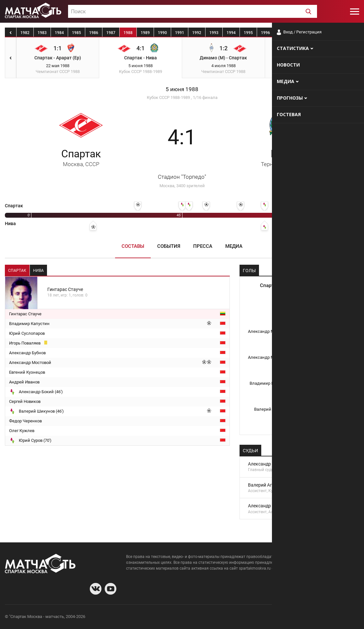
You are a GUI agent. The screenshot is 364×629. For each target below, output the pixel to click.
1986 (94, 33)
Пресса (203, 246)
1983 (42, 33)
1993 (214, 33)
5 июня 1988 (182, 89)
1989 (145, 33)
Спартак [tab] (17, 271)
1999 (317, 33)
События (169, 246)
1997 (283, 33)
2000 (334, 33)
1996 (265, 33)
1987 (111, 33)
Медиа (234, 246)
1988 (128, 33)
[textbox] (193, 12)
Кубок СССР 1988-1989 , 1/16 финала (182, 97)
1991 (180, 33)
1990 (162, 33)
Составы (133, 246)
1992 (197, 33)
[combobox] (193, 11)
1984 (59, 33)
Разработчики (306, 617)
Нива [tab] (38, 271)
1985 (76, 33)
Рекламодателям (342, 617)
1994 (231, 33)
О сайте (280, 617)
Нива (283, 157)
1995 (248, 33)
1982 (25, 33)
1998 (300, 33)
